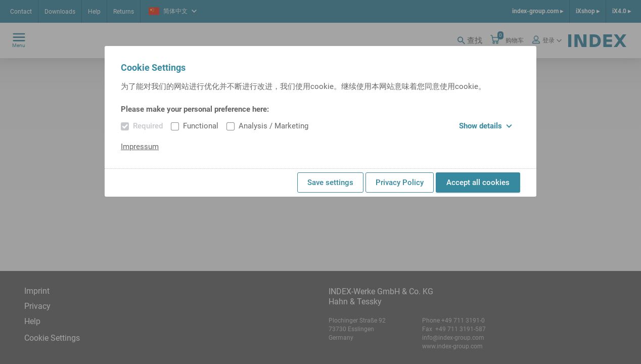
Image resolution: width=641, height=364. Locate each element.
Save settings (330, 183)
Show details (486, 126)
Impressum (140, 147)
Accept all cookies (478, 183)
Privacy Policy (400, 183)
